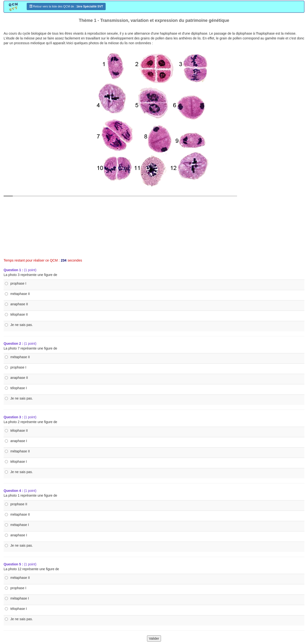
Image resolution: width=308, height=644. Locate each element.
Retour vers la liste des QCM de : (66, 6)
